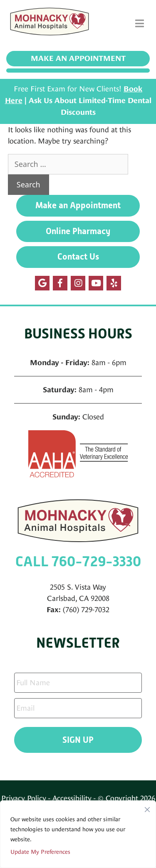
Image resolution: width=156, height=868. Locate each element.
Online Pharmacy (78, 231)
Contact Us (78, 257)
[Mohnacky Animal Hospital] (50, 23)
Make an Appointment (78, 58)
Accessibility (72, 798)
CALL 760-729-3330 (78, 561)
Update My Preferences (40, 852)
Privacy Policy (24, 798)
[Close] (147, 807)
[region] (78, 834)
